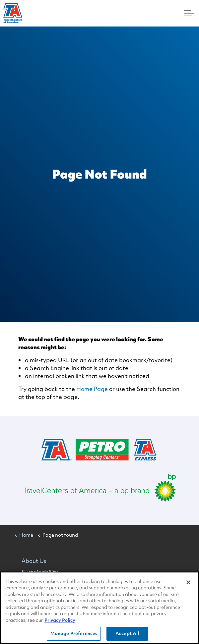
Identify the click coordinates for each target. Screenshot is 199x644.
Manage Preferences (74, 634)
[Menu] (189, 13)
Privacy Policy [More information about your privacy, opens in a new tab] (60, 620)
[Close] (188, 583)
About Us (34, 561)
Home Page (92, 389)
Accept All (127, 634)
